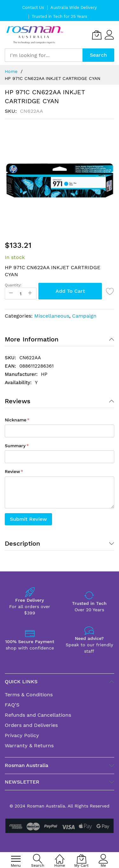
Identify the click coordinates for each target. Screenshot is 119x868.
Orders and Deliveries (31, 725)
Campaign (84, 316)
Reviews (18, 401)
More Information (32, 339)
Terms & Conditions (29, 695)
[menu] (16, 859)
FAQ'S (12, 705)
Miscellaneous (52, 316)
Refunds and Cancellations (38, 715)
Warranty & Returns (29, 746)
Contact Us (33, 7)
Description (22, 543)
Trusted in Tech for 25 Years (60, 16)
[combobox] (44, 55)
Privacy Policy (22, 735)
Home (11, 71)
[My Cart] (97, 35)
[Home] (60, 855)
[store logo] (35, 35)
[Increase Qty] (30, 294)
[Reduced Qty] (11, 294)
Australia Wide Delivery (74, 7)
